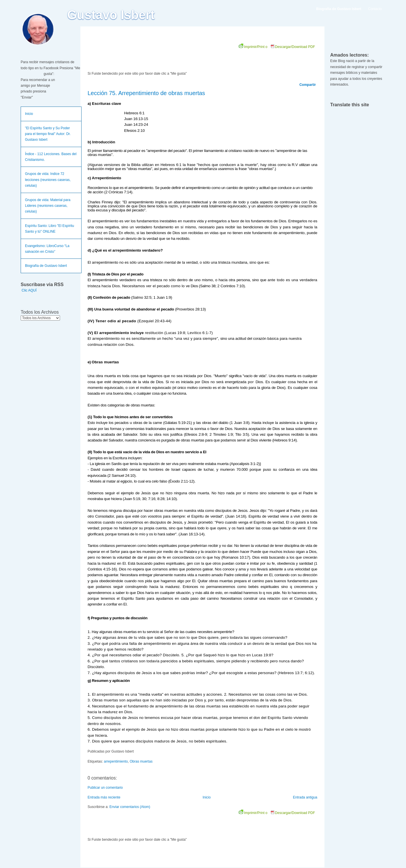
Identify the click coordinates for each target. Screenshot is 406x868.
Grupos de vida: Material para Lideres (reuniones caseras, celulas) (48, 206)
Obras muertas (141, 761)
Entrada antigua (305, 797)
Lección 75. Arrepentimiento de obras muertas (146, 93)
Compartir (308, 85)
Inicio (29, 114)
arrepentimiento (116, 761)
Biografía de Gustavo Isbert (46, 266)
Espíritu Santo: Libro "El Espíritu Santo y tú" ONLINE (50, 229)
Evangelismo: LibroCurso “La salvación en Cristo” (47, 249)
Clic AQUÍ (29, 290)
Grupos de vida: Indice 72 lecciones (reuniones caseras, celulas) (48, 180)
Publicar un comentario (105, 788)
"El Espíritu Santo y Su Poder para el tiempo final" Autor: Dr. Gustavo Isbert (48, 134)
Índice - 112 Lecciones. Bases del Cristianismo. (51, 157)
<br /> (152, 55)
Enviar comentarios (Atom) (130, 807)
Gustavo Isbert (111, 15)
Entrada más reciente (104, 797)
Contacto (375, 9)
